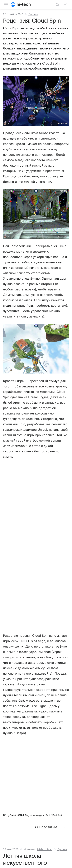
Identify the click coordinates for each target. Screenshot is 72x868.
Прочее (33, 14)
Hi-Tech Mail (45, 849)
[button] (36, 101)
